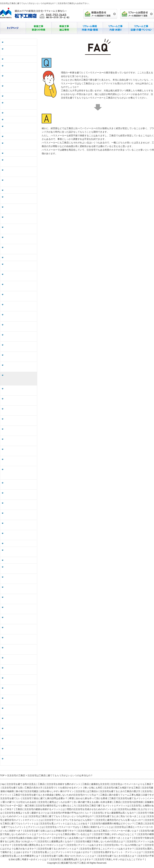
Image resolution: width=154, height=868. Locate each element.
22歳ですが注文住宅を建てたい (20, 190)
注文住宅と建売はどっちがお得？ (19, 239)
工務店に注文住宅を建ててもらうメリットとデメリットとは (20, 461)
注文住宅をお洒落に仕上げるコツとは (20, 326)
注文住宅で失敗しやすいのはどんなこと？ (20, 535)
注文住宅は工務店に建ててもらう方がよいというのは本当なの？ (20, 379)
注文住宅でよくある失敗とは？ (20, 560)
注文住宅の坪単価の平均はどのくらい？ (20, 347)
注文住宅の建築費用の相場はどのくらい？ (20, 451)
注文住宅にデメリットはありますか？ (20, 609)
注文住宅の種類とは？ (15, 543)
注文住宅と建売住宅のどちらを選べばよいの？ (20, 421)
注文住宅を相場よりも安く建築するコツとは (20, 337)
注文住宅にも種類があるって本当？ (20, 296)
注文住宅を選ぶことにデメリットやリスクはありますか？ (20, 690)
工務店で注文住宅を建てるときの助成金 (20, 162)
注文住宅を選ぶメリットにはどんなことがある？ (20, 441)
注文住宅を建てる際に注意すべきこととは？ (20, 569)
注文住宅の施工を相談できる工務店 (20, 104)
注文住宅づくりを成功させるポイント (20, 88)
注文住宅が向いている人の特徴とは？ (20, 639)
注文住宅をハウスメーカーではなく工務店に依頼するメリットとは (20, 473)
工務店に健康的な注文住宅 (18, 59)
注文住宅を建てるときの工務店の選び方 (20, 145)
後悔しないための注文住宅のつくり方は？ (20, 172)
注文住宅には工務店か (15, 136)
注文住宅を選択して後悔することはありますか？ (20, 680)
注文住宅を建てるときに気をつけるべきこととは (20, 390)
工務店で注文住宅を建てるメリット (20, 219)
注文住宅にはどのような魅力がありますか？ (20, 649)
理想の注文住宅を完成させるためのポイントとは (20, 316)
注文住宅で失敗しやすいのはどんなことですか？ (20, 760)
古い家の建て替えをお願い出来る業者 (20, 249)
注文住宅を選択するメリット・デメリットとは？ (20, 700)
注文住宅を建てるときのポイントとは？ (20, 659)
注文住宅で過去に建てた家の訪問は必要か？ (20, 199)
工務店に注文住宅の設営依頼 (19, 257)
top (3, 784)
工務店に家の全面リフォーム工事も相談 (20, 182)
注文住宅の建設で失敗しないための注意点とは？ (20, 599)
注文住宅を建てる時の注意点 (19, 42)
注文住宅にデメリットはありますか (20, 629)
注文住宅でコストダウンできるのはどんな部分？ (20, 411)
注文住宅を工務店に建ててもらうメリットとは (20, 431)
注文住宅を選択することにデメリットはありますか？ (20, 670)
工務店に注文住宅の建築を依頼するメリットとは (20, 306)
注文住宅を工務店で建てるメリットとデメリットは (20, 286)
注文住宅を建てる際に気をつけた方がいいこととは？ (20, 720)
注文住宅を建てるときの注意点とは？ (20, 730)
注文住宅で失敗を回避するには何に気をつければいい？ (20, 579)
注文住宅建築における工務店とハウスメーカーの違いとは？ (20, 505)
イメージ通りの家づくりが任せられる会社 (20, 229)
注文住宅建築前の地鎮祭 (17, 113)
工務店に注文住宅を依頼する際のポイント (20, 51)
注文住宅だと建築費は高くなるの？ (20, 589)
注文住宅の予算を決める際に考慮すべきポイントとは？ (20, 740)
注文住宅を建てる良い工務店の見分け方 (20, 78)
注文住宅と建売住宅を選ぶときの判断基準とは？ (20, 710)
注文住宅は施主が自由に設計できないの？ (20, 552)
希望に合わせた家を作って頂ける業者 (20, 209)
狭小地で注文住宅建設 (15, 120)
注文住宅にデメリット (15, 153)
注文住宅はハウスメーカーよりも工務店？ (20, 67)
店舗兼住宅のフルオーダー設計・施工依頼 (19, 266)
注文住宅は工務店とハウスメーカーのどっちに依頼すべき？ (20, 485)
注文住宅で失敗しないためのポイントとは (20, 367)
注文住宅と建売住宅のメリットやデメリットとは (20, 400)
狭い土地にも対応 (13, 96)
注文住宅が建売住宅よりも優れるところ (20, 276)
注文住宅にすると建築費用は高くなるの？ (20, 357)
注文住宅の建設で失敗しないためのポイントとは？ (20, 515)
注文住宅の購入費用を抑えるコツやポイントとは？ (20, 619)
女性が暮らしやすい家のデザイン (20, 128)
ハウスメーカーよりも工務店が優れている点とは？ (20, 525)
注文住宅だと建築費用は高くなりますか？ (20, 750)
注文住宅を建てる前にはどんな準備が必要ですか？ (20, 495)
